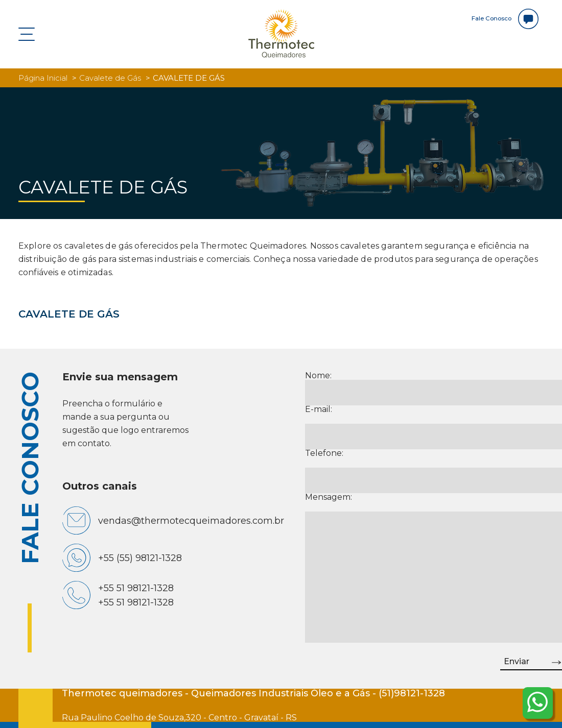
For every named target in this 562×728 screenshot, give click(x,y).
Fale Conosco (501, 19)
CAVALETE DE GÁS (69, 314)
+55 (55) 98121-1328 (140, 558)
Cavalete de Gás (110, 78)
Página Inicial (43, 78)
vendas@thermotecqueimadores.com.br (191, 521)
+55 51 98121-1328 (136, 588)
